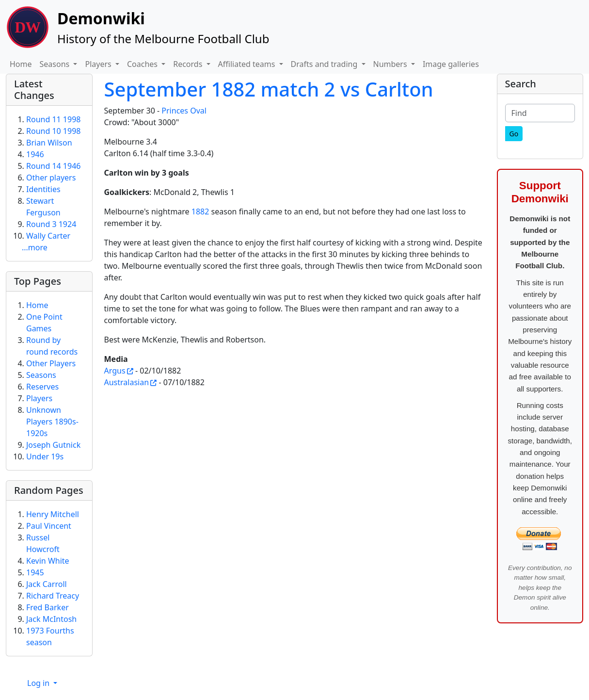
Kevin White (48, 561)
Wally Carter (48, 236)
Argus (115, 371)
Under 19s (45, 456)
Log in (39, 683)
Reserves (42, 387)
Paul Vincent (49, 526)
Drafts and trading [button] (325, 64)
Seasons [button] (56, 64)
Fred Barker (48, 607)
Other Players (51, 363)
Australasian (127, 382)
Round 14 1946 (53, 166)
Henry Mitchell (53, 514)
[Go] (514, 134)
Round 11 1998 (53, 119)
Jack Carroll (47, 584)
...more (35, 247)
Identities (43, 189)
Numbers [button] (391, 64)
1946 (35, 154)
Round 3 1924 (51, 224)
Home (21, 64)
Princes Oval (184, 111)
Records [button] (189, 64)
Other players (51, 178)
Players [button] (99, 64)
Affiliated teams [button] (248, 64)
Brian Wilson (49, 143)
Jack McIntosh (51, 619)
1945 (35, 572)
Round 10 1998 (53, 131)
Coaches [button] (143, 64)
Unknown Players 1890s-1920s (52, 422)
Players (39, 398)
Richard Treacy (53, 596)
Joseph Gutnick (53, 445)
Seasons (41, 375)
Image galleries (451, 64)
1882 (200, 212)
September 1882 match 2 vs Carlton (269, 89)
